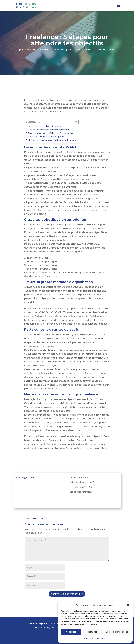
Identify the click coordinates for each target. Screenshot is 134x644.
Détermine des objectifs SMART (45, 126)
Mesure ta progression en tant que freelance (53, 140)
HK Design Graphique (58, 624)
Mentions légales (45, 627)
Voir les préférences (117, 632)
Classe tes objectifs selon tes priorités (49, 130)
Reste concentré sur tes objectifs (46, 137)
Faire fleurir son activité (81, 50)
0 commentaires (105, 50)
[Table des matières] (76, 122)
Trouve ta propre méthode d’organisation (51, 133)
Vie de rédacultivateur (81, 492)
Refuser (93, 632)
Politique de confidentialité (95, 639)
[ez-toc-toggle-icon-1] (75, 122)
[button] (128, 605)
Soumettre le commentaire (67, 594)
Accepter (71, 632)
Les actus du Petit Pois (82, 487)
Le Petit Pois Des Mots (37, 50)
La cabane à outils (79, 477)
